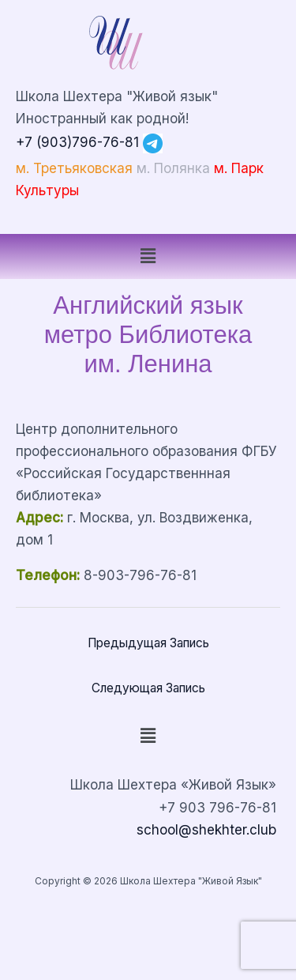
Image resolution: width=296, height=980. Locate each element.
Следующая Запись (148, 688)
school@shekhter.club (206, 829)
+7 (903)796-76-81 (77, 142)
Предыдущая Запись (148, 643)
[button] (148, 256)
